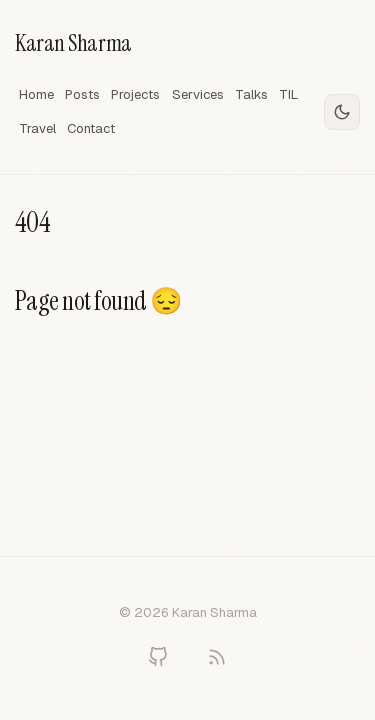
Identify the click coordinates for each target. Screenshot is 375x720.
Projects (135, 94)
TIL (288, 94)
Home (36, 94)
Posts (82, 94)
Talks (251, 94)
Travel (37, 128)
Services (198, 94)
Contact (91, 128)
